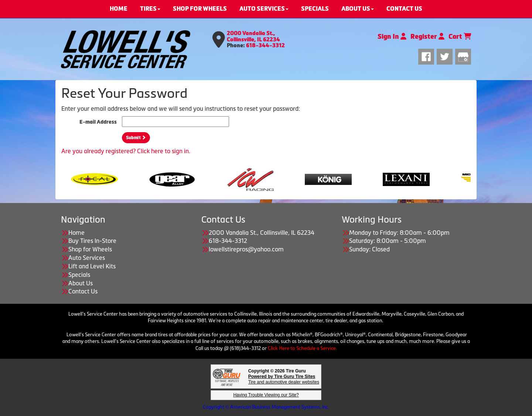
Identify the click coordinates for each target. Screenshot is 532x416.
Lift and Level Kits (92, 266)
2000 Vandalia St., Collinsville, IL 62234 (253, 36)
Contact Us (83, 291)
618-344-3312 (265, 45)
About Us (81, 283)
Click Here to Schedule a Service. (302, 348)
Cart (460, 37)
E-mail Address (98, 122)
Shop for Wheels (90, 249)
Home (76, 233)
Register (427, 37)
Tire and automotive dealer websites (284, 379)
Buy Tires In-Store (92, 241)
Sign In (392, 37)
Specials (79, 275)
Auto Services (87, 258)
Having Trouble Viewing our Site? (266, 395)
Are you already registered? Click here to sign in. (126, 151)
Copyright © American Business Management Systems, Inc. (266, 407)
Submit (136, 138)
